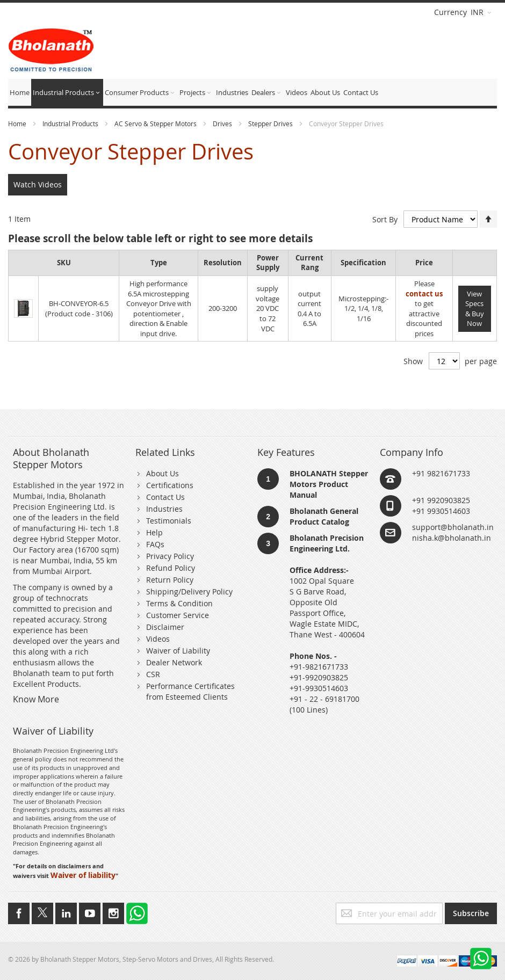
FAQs (155, 544)
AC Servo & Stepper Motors (156, 124)
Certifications (170, 485)
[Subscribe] (471, 913)
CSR (153, 674)
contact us (424, 294)
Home (18, 124)
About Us (163, 473)
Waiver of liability (83, 875)
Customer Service (178, 615)
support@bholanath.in (453, 527)
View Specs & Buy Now (475, 309)
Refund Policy (171, 568)
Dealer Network (174, 662)
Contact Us (165, 497)
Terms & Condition (179, 603)
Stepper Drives (271, 124)
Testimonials (169, 521)
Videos (158, 639)
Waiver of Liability (178, 651)
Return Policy (170, 580)
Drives (223, 124)
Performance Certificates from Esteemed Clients (190, 691)
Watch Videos (38, 184)
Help (154, 532)
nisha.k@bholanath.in (452, 538)
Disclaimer (165, 627)
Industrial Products (71, 124)
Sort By (385, 219)
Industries (164, 509)
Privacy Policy (170, 556)
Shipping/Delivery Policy (189, 591)
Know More (36, 699)
